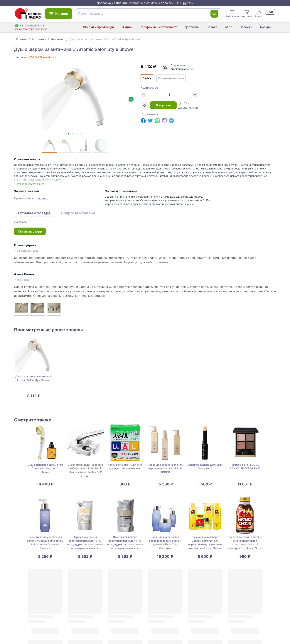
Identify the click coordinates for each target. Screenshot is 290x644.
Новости (246, 27)
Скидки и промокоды (99, 27)
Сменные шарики (171, 78)
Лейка (147, 78)
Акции (127, 27)
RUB (270, 12)
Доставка (192, 27)
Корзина (247, 14)
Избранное (232, 14)
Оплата (212, 27)
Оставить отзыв (30, 231)
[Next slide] (131, 99)
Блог (228, 27)
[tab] (68, 134)
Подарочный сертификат (158, 27)
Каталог (59, 14)
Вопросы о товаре (78, 213)
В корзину (163, 105)
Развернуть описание (31, 184)
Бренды (266, 27)
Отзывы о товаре (34, 213)
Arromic (43, 198)
